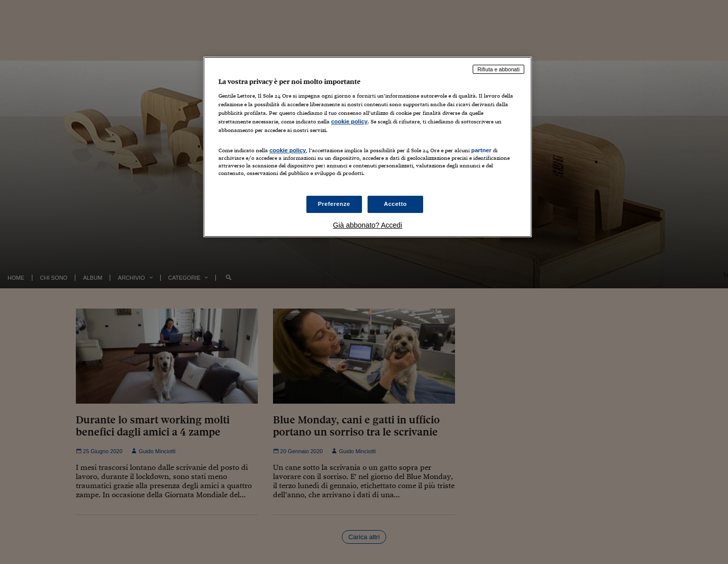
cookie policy (349, 121)
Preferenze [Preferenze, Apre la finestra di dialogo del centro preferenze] (334, 204)
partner (481, 150)
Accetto (395, 204)
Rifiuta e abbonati (498, 69)
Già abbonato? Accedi (368, 225)
